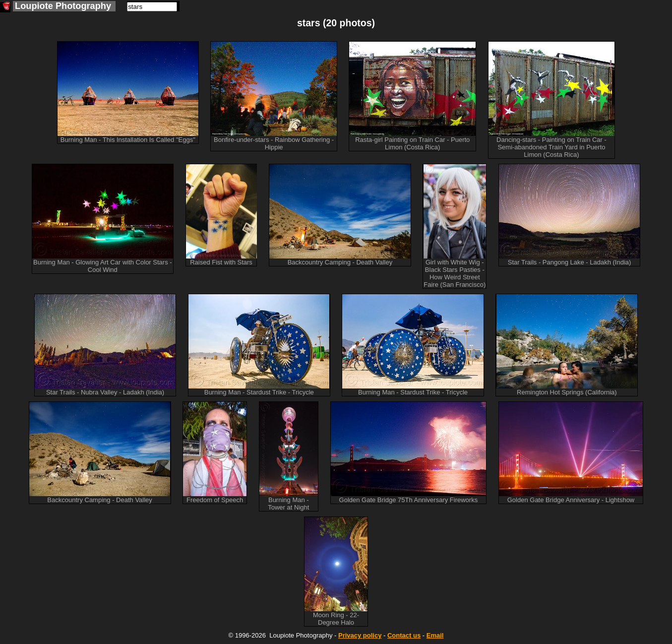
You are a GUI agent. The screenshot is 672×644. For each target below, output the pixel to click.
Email (435, 635)
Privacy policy (360, 635)
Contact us (404, 635)
